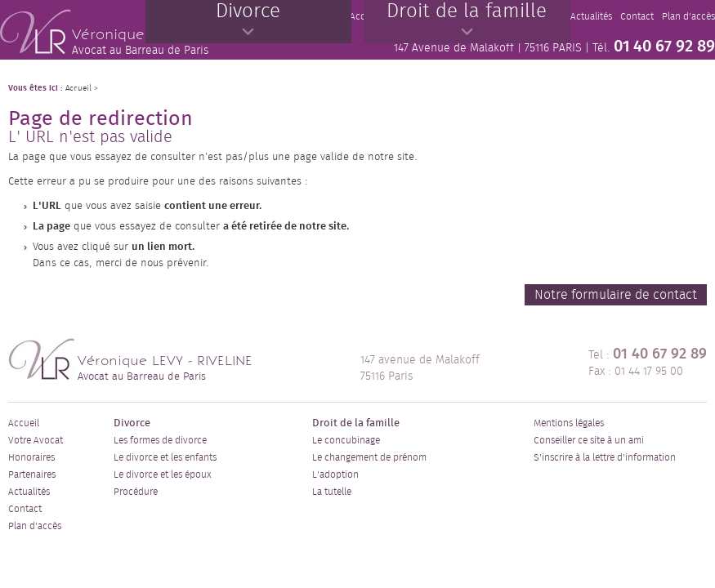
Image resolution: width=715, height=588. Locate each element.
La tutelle (332, 492)
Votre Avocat (36, 440)
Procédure (136, 492)
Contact (25, 509)
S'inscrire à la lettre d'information (605, 457)
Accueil (24, 423)
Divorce (132, 423)
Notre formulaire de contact (616, 295)
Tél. (654, 47)
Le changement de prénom (369, 457)
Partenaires (32, 474)
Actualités (29, 492)
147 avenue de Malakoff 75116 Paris (420, 368)
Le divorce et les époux (162, 474)
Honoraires (31, 457)
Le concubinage (346, 440)
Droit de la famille (356, 423)
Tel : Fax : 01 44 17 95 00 (648, 362)
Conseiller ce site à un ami (589, 440)
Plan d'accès (35, 526)
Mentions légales (569, 423)
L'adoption (335, 474)
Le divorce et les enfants (165, 457)
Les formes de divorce (160, 440)
